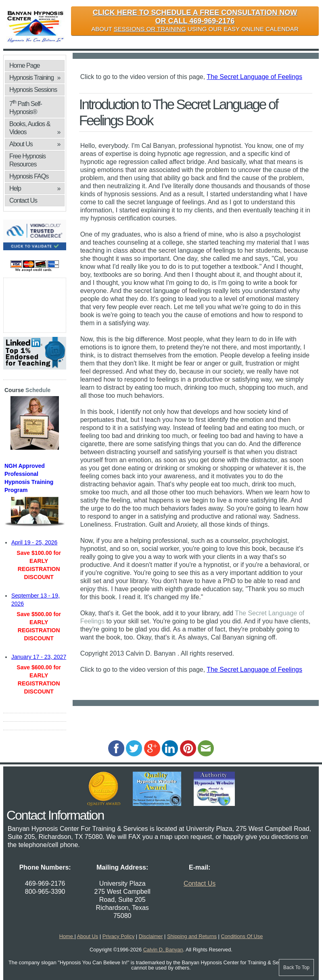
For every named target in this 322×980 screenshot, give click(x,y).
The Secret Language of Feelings (254, 77)
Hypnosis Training (35, 78)
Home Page (25, 65)
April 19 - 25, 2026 (34, 542)
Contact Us (23, 200)
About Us (35, 144)
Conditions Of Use (242, 936)
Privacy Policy (119, 936)
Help (35, 189)
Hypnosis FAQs (29, 176)
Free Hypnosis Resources (27, 160)
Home (67, 936)
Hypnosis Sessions (33, 90)
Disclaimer (151, 936)
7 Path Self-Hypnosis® (26, 107)
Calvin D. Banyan (163, 950)
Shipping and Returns (192, 936)
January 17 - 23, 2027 (39, 657)
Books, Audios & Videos (35, 128)
